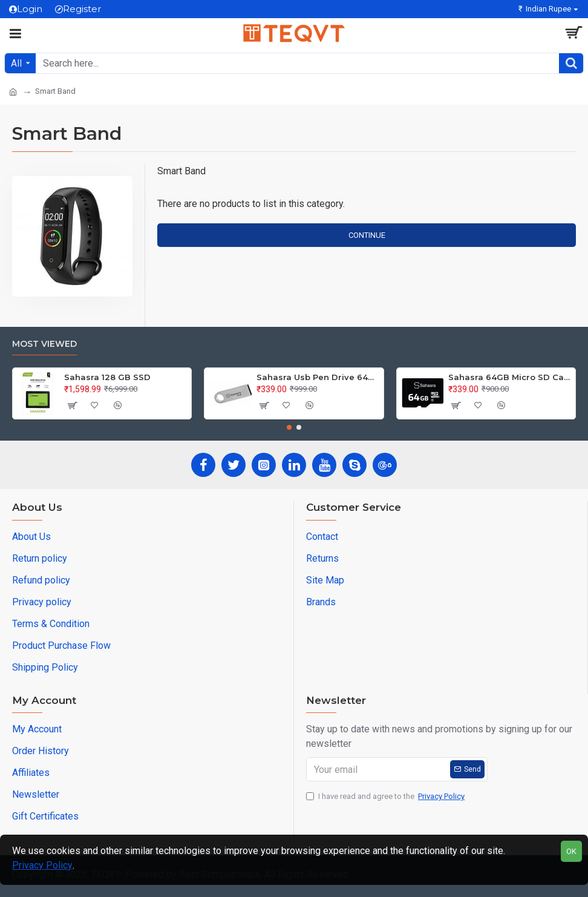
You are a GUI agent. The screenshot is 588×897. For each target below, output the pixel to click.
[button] (289, 427)
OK (571, 851)
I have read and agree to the (386, 797)
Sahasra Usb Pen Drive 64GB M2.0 (318, 377)
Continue (367, 235)
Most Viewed (44, 344)
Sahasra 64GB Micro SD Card (510, 377)
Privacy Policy (42, 865)
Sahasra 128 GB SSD (107, 377)
